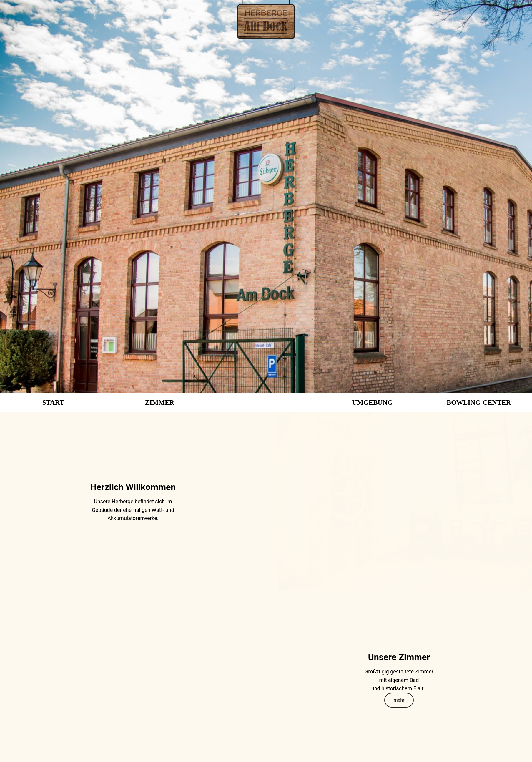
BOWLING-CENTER (479, 402)
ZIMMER (160, 402)
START (53, 402)
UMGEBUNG (373, 402)
